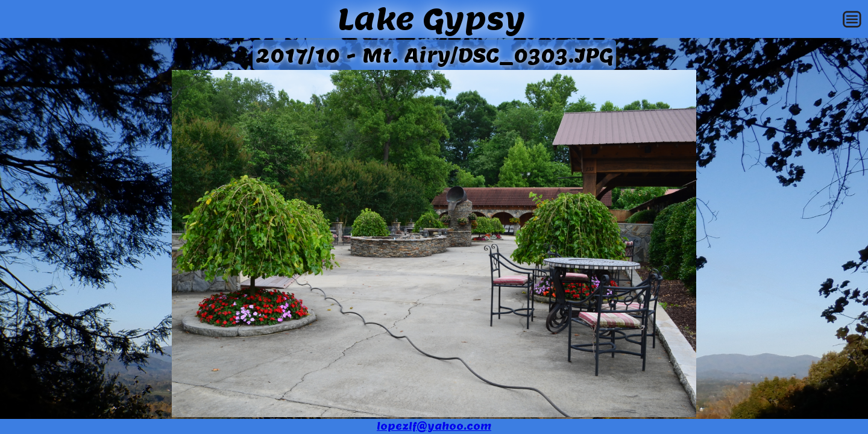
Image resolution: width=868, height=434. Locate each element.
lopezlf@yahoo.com (434, 426)
